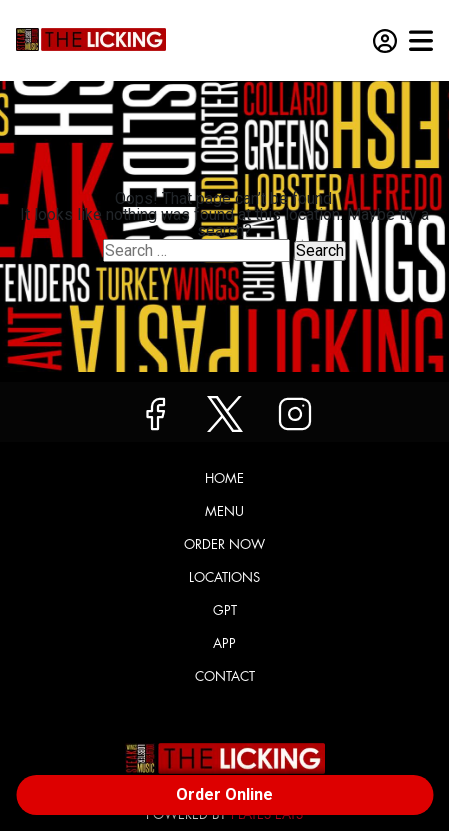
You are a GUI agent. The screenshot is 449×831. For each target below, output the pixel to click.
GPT (225, 610)
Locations (224, 577)
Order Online (224, 794)
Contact (225, 676)
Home (224, 478)
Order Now (224, 544)
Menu (224, 511)
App (224, 643)
